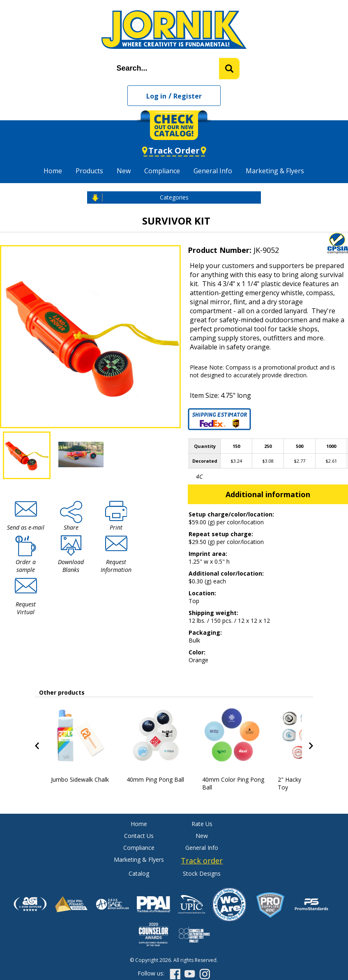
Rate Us (202, 824)
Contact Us (139, 836)
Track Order (174, 150)
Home (53, 171)
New (124, 171)
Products (89, 171)
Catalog (139, 873)
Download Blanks (71, 566)
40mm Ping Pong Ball (155, 779)
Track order (202, 861)
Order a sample (26, 566)
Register (188, 96)
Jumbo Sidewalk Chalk (80, 779)
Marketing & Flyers (275, 171)
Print (116, 527)
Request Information (116, 566)
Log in (156, 96)
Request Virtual (26, 608)
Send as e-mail (26, 527)
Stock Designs (202, 873)
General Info (213, 171)
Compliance (162, 171)
